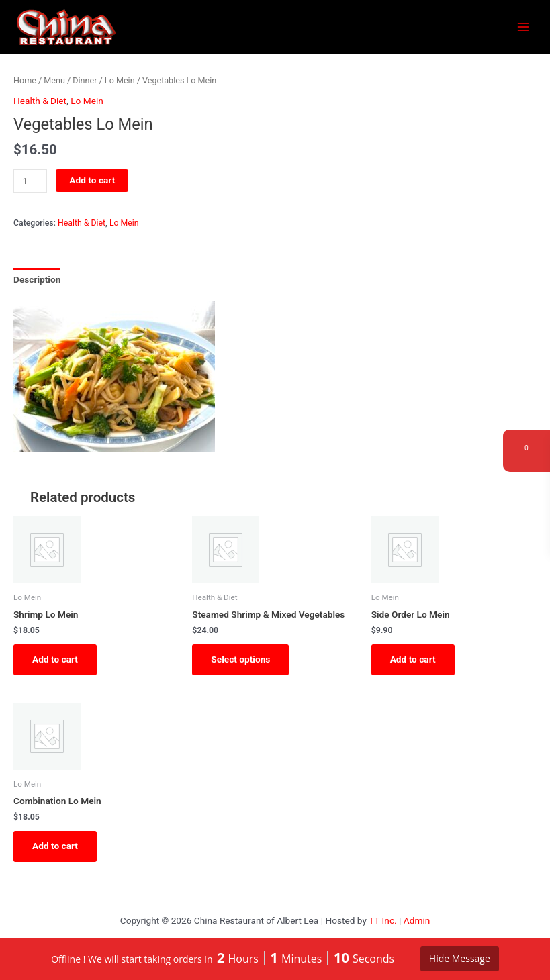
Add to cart (92, 180)
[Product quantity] (30, 181)
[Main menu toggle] (523, 27)
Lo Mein (120, 80)
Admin (417, 920)
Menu (54, 80)
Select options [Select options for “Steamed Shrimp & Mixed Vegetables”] (240, 659)
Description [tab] (37, 279)
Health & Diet (40, 101)
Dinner (85, 80)
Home (25, 80)
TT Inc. (383, 920)
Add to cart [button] (55, 659)
